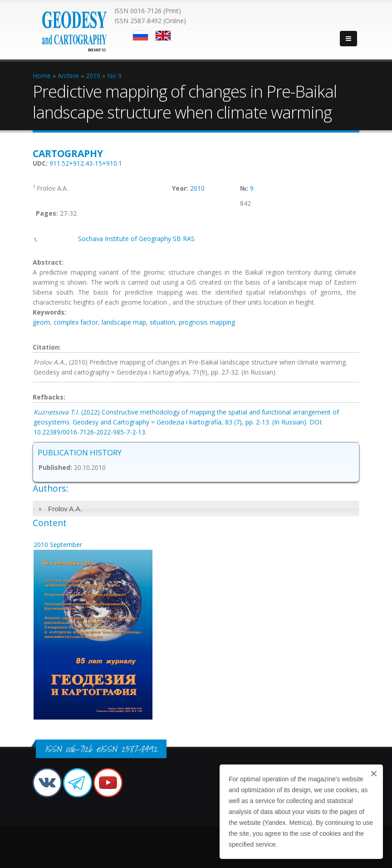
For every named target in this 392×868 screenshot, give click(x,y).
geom (41, 322)
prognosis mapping (207, 322)
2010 (197, 188)
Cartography (68, 153)
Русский (140, 36)
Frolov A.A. (65, 509)
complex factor (76, 322)
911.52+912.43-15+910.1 (86, 163)
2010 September (58, 545)
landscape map (124, 322)
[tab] (196, 509)
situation (162, 322)
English (163, 36)
